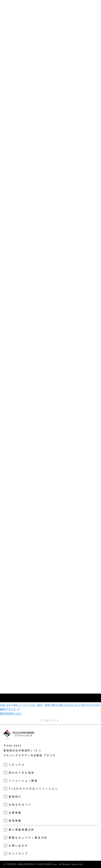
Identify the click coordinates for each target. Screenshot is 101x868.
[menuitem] (50, 773)
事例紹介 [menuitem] (13, 797)
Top (12, 85)
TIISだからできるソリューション (45, 85)
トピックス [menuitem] (14, 765)
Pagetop (51, 720)
